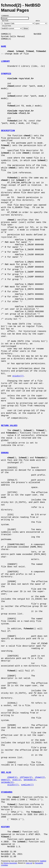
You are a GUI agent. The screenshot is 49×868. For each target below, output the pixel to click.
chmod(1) (12, 777)
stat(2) (17, 780)
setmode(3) (7, 782)
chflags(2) (26, 777)
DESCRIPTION (8, 131)
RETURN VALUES (9, 426)
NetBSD (43, 861)
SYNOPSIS (6, 74)
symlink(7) (27, 785)
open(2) (5, 780)
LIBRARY (5, 61)
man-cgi (29, 863)
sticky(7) (18, 376)
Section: (6, 21)
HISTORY (5, 827)
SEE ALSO (6, 772)
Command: (6, 16)
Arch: (39, 21)
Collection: (7, 26)
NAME (4, 46)
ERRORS (5, 453)
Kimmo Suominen (10, 863)
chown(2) (40, 777)
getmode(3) (30, 780)
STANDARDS (7, 792)
